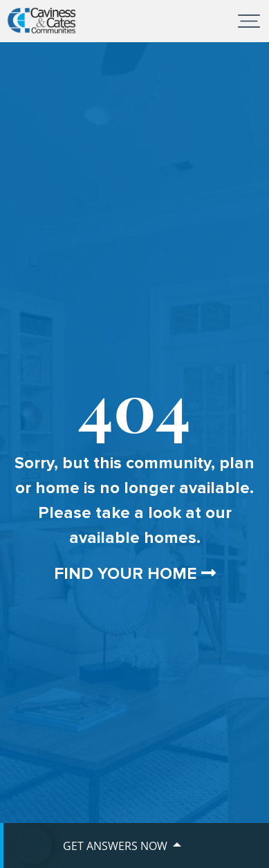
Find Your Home (135, 574)
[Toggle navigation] (249, 21)
